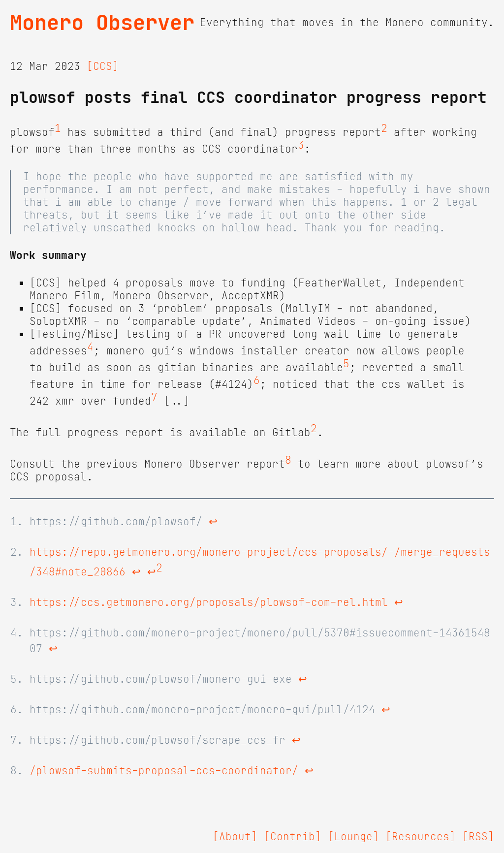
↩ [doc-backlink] (213, 522)
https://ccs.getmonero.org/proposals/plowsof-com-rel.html (209, 602)
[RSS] (478, 837)
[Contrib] (293, 837)
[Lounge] (353, 837)
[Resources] (421, 837)
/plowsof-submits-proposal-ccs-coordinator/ (164, 771)
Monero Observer (102, 23)
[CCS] (103, 66)
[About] (235, 837)
